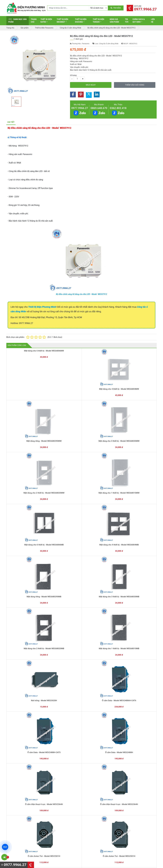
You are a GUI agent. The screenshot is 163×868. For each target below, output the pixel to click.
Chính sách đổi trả (131, 812)
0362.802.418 (118, 108)
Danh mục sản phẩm (17, 21)
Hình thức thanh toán (132, 804)
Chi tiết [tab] (11, 122)
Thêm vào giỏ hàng (135, 85)
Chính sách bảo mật (132, 816)
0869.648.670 (99, 108)
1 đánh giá (78, 39)
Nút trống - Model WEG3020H (81, 465)
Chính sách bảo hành (132, 808)
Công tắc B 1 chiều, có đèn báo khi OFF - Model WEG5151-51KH (141, 637)
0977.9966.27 (80, 108)
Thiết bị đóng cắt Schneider (96, 808)
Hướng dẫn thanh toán (94, 783)
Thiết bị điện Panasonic (94, 812)
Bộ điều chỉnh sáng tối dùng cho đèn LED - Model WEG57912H (111, 595)
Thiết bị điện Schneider (94, 804)
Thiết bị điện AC (91, 824)
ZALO (5, 847)
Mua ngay (91, 85)
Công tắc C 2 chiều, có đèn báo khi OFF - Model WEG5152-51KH (82, 637)
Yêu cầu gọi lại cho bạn (94, 788)
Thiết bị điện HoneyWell (94, 836)
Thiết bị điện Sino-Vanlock (95, 832)
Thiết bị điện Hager (93, 816)
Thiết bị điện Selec (92, 820)
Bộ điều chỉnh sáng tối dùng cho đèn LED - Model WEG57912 (82, 294)
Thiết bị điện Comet (93, 828)
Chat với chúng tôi (135, 786)
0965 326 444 (30, 821)
